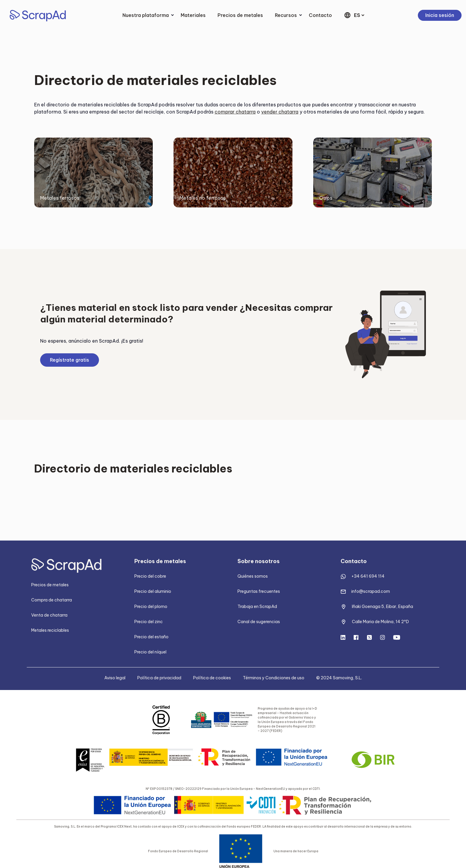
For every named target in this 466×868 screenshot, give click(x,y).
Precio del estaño (151, 637)
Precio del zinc (149, 622)
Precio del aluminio (153, 591)
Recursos (286, 15)
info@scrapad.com (371, 591)
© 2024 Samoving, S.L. (339, 678)
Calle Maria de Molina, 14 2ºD (380, 622)
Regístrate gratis (70, 360)
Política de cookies (212, 678)
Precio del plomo (151, 607)
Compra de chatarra (52, 600)
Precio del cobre (150, 576)
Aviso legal (115, 678)
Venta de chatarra (49, 615)
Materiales (193, 15)
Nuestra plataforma (146, 15)
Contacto (320, 15)
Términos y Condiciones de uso (274, 678)
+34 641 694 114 (368, 576)
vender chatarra (280, 112)
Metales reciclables (50, 630)
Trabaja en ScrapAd (257, 607)
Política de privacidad (159, 678)
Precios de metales (240, 15)
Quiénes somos (253, 576)
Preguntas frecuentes (259, 591)
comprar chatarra (235, 112)
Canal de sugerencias (259, 622)
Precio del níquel (150, 652)
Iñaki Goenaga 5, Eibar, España (382, 607)
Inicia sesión (440, 15)
